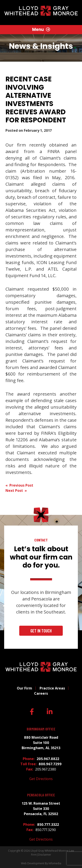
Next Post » (16, 490)
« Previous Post (19, 485)
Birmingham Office (41, 729)
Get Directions (41, 779)
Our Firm (24, 688)
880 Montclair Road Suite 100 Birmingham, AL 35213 (41, 743)
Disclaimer (45, 855)
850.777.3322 (48, 824)
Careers (41, 693)
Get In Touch (41, 631)
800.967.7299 (50, 764)
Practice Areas (52, 688)
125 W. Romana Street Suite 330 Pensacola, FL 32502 (41, 809)
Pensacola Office (41, 795)
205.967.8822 (48, 759)
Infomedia (55, 863)
